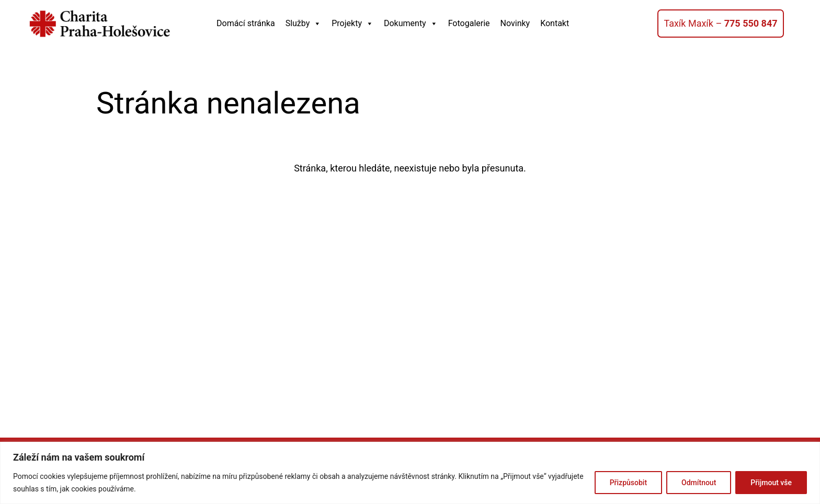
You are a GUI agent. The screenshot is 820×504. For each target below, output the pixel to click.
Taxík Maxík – (720, 23)
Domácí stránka (246, 23)
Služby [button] (304, 24)
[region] (410, 473)
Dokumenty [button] (411, 24)
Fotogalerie (469, 23)
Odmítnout (699, 483)
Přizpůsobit (628, 483)
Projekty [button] (352, 24)
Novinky (515, 23)
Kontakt (555, 23)
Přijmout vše (771, 483)
